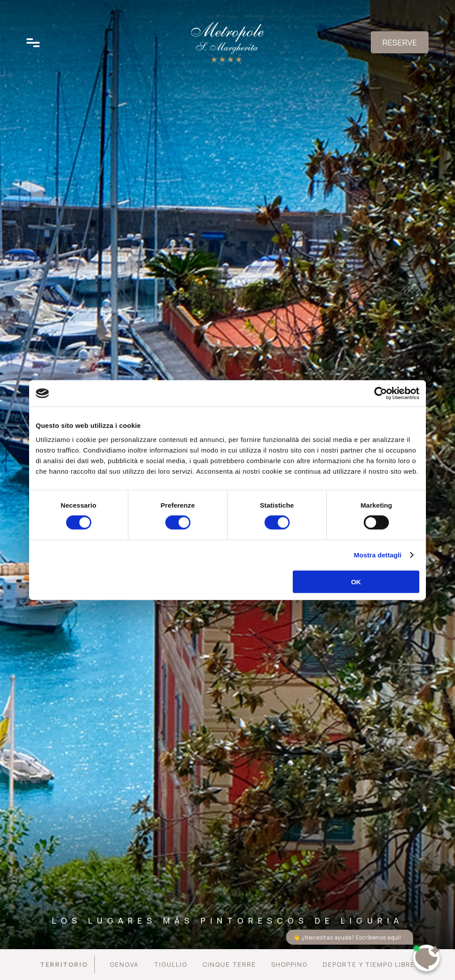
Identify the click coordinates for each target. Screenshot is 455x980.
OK (356, 581)
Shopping (289, 964)
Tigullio (171, 964)
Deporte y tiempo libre (369, 964)
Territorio (64, 964)
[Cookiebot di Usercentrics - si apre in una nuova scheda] (381, 393)
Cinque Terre (229, 964)
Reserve (400, 42)
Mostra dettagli (377, 555)
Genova (124, 964)
